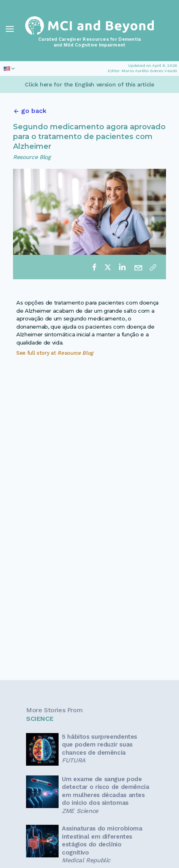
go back (34, 111)
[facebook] (94, 267)
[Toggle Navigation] (10, 29)
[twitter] (108, 267)
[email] (138, 267)
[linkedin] (122, 267)
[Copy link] (153, 267)
